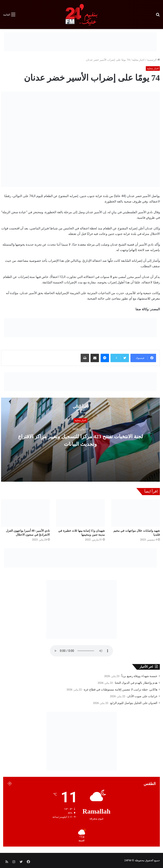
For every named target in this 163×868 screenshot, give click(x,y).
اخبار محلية (138, 60)
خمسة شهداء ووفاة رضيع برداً (139, 676)
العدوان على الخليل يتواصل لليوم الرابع (134, 703)
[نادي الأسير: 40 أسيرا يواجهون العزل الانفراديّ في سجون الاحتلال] (25, 513)
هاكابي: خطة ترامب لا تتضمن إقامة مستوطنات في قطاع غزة (121, 689)
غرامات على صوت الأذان (142, 696)
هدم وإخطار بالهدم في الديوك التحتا (136, 683)
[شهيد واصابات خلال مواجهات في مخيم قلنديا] (135, 513)
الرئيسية (153, 60)
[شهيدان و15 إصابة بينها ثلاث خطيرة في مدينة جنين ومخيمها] (80, 513)
